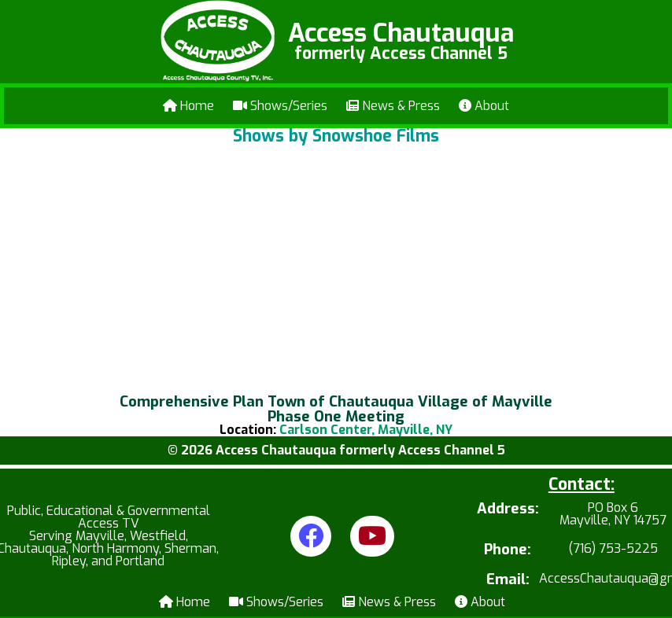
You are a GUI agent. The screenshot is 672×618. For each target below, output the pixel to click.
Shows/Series (280, 106)
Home (188, 106)
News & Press (393, 106)
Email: (508, 580)
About (484, 106)
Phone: (508, 550)
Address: (508, 510)
